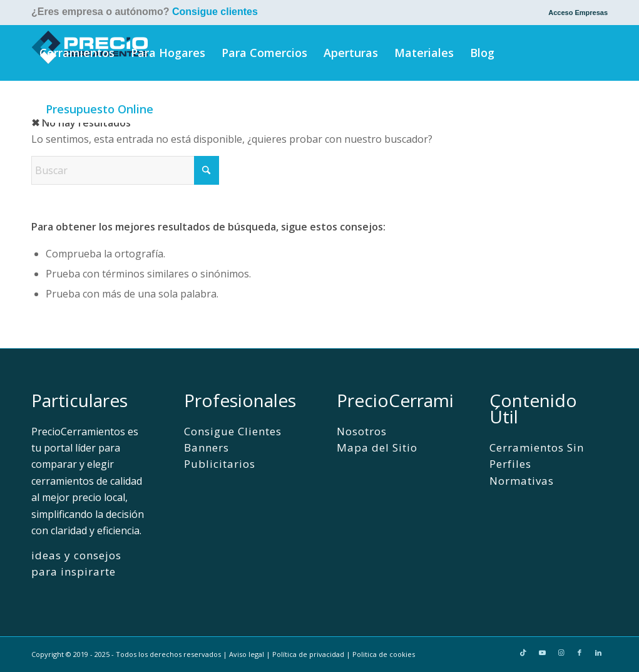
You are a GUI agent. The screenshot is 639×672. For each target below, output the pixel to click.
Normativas (522, 481)
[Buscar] (180, 109)
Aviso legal (247, 654)
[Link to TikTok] (523, 653)
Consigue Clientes (233, 431)
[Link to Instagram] (561, 653)
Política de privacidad (308, 654)
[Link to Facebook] (580, 653)
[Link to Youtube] (542, 653)
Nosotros (362, 431)
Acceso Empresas (578, 13)
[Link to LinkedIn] (598, 653)
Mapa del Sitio (377, 447)
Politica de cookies (384, 654)
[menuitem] (575, 13)
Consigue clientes (215, 12)
